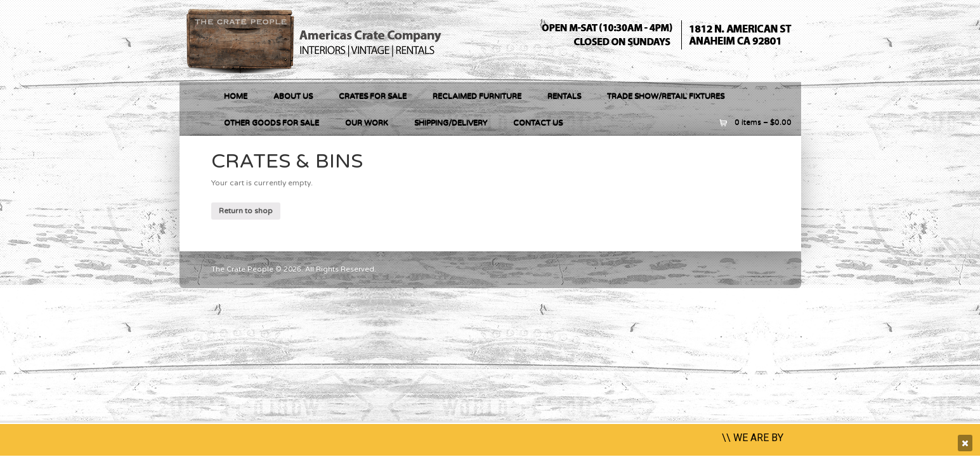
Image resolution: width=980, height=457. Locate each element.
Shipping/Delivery (451, 123)
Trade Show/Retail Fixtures (666, 96)
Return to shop (246, 211)
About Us (293, 96)
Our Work (367, 123)
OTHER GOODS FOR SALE (271, 123)
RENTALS (564, 96)
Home (236, 96)
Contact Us (538, 123)
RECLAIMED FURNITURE (477, 96)
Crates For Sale (373, 96)
